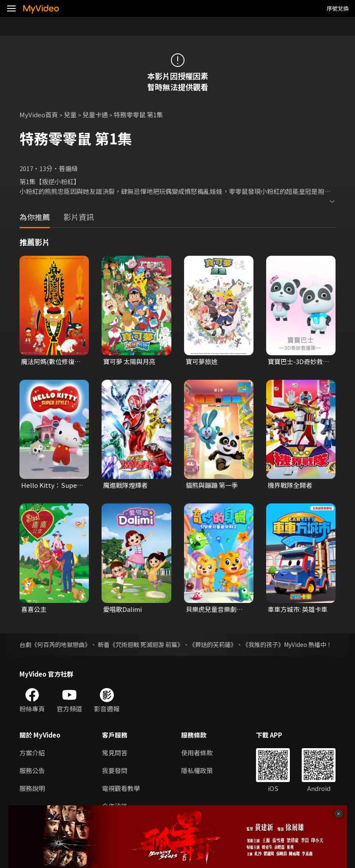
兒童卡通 (95, 115)
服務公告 (32, 770)
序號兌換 (338, 8)
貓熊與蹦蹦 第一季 (212, 485)
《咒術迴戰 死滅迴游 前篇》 (146, 644)
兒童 (70, 115)
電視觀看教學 (121, 788)
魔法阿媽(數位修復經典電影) (51, 362)
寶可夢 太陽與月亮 (129, 361)
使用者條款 (197, 753)
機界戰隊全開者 (290, 485)
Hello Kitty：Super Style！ (50, 485)
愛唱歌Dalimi (122, 609)
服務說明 (32, 788)
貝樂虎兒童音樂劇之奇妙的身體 (214, 609)
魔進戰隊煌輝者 (125, 485)
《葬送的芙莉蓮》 (213, 644)
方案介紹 (32, 753)
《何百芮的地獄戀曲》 (61, 644)
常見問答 (115, 753)
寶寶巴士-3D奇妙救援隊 (299, 362)
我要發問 (115, 770)
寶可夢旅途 (202, 361)
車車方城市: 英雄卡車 (298, 609)
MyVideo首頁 (39, 115)
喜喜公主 (34, 609)
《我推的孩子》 (263, 644)
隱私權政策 (197, 770)
